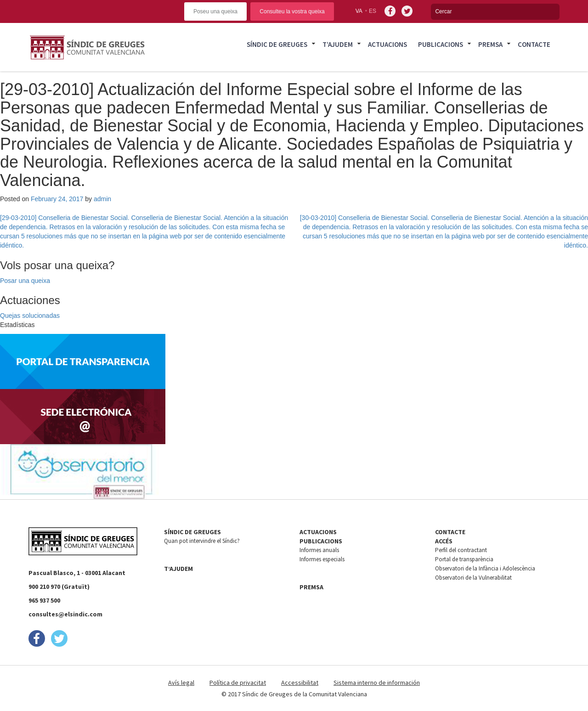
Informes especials (322, 559)
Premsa (490, 44)
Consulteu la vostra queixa (292, 11)
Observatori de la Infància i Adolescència (485, 568)
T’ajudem (338, 44)
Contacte (534, 44)
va (359, 11)
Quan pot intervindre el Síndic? (202, 541)
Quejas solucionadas (30, 316)
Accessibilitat (300, 683)
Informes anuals (319, 550)
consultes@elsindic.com (65, 614)
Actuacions (387, 44)
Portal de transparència (464, 559)
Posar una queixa (25, 281)
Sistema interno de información (377, 683)
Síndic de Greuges (277, 44)
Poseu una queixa (215, 11)
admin (102, 199)
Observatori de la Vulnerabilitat (473, 578)
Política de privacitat (238, 683)
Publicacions (441, 44)
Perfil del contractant (461, 550)
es (373, 11)
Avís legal (181, 683)
